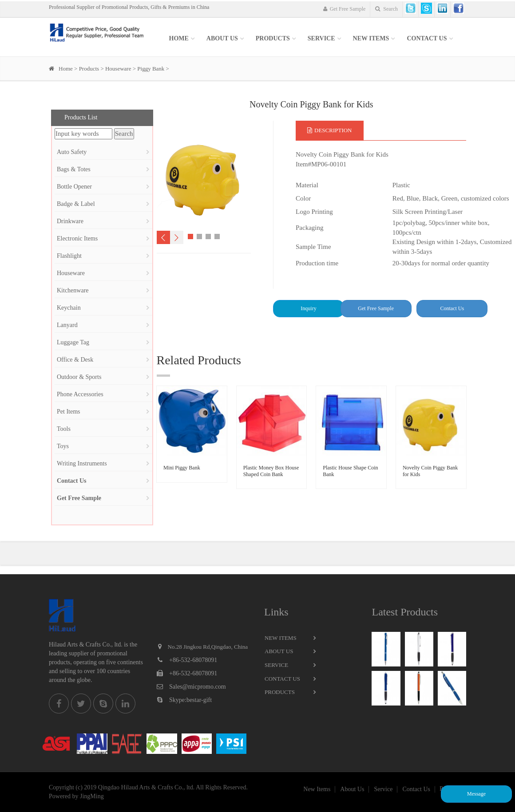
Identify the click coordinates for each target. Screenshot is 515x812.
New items (371, 38)
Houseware (118, 69)
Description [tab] (330, 130)
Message (476, 794)
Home (179, 38)
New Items (281, 638)
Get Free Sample (345, 9)
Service (276, 665)
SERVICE (321, 38)
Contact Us (427, 38)
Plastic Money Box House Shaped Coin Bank (271, 471)
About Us (222, 38)
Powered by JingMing (76, 796)
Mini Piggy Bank (182, 468)
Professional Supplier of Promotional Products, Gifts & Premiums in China (129, 7)
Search (386, 9)
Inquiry (308, 308)
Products (273, 38)
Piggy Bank (151, 69)
